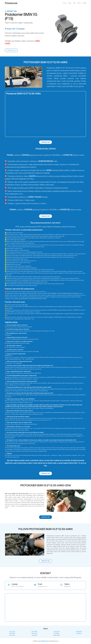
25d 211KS (12, 632)
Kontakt (84, 3)
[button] (8, 77)
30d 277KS (34, 633)
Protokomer (11, 3)
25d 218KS (34, 632)
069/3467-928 (11, 11)
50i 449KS (34, 635)
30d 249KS (79, 632)
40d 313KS (12, 635)
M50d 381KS (57, 635)
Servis (70, 3)
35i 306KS (57, 633)
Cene (74, 3)
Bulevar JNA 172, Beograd (15, 29)
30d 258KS (12, 633)
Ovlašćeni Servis (45, 641)
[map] (19, 585)
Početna (65, 3)
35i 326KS (79, 633)
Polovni (79, 3)
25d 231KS (57, 632)
